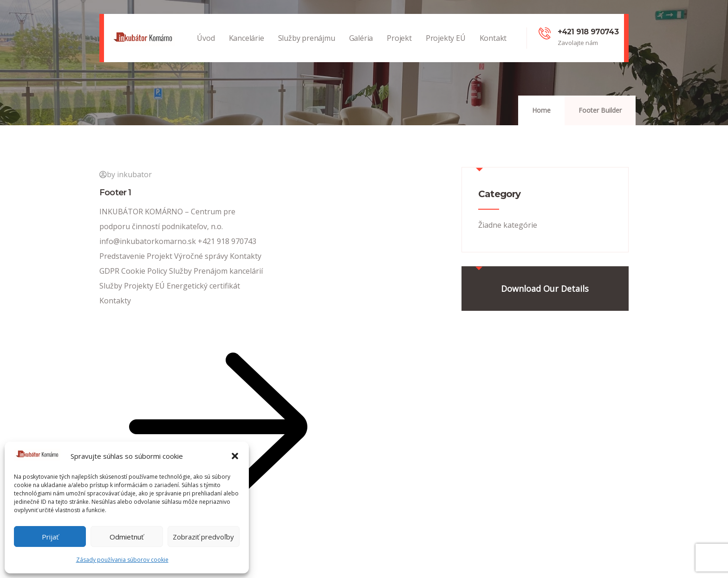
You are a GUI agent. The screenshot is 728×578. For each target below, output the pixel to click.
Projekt (399, 48)
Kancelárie (247, 48)
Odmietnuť (127, 537)
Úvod (206, 48)
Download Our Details (545, 289)
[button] (235, 456)
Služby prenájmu (307, 48)
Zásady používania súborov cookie (122, 560)
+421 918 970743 (588, 32)
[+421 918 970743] (545, 33)
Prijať (50, 537)
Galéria (361, 48)
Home (541, 110)
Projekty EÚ (446, 48)
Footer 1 (115, 193)
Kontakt (493, 48)
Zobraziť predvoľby (203, 537)
